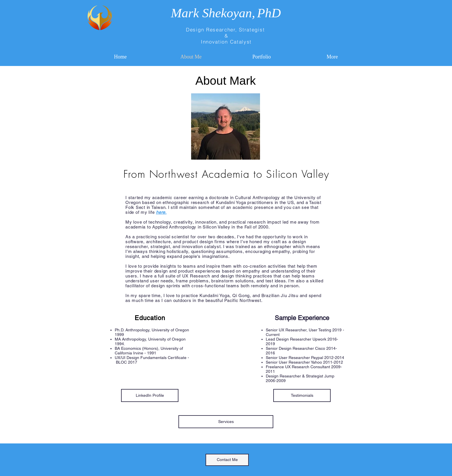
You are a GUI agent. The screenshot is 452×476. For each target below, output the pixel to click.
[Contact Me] (227, 460)
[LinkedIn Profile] (150, 395)
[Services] (226, 422)
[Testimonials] (302, 395)
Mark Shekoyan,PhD (226, 13)
